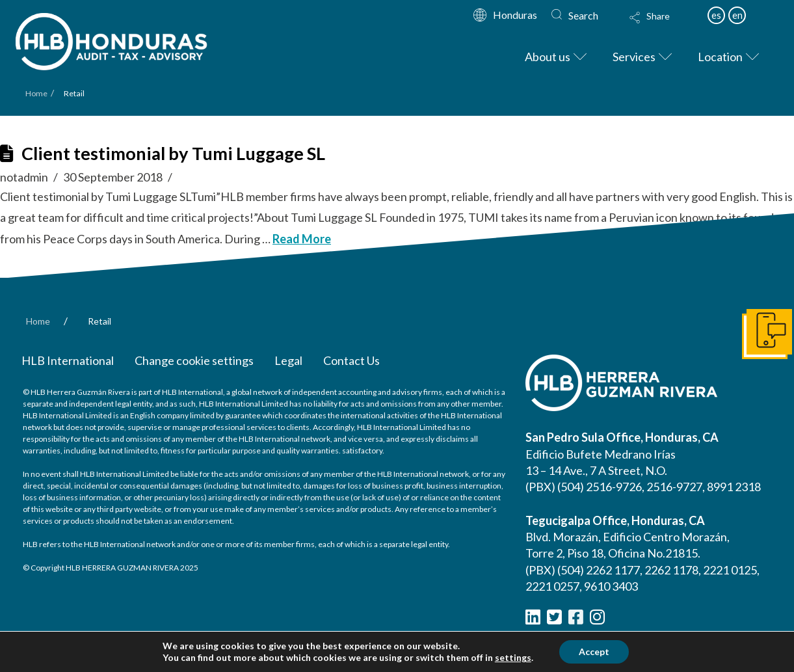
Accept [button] (594, 652)
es (716, 15)
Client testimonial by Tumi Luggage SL (173, 153)
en (737, 15)
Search (583, 15)
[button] (662, 26)
